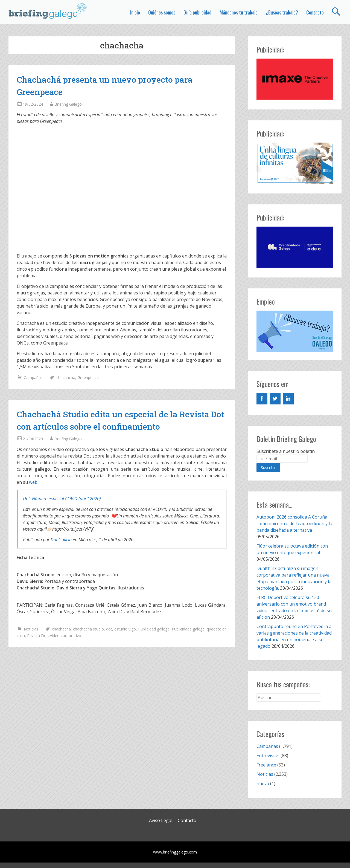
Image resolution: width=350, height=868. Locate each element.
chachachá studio (88, 629)
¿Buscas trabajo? (282, 12)
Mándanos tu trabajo (239, 12)
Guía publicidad (197, 12)
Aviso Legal (161, 820)
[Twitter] (275, 399)
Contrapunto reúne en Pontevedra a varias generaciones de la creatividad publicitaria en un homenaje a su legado (294, 636)
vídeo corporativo (66, 636)
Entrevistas (268, 756)
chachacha (66, 377)
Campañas (33, 377)
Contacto (315, 12)
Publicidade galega (188, 629)
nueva (263, 783)
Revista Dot (37, 636)
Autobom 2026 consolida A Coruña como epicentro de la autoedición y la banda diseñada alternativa (294, 523)
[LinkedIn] (288, 399)
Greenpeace (88, 377)
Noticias (31, 629)
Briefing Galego (68, 104)
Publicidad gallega (154, 629)
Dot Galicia (61, 540)
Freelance (266, 765)
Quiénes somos (162, 12)
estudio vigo (125, 629)
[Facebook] (262, 399)
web (33, 482)
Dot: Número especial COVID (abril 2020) (62, 499)
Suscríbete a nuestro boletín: (286, 451)
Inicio (135, 12)
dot (109, 629)
